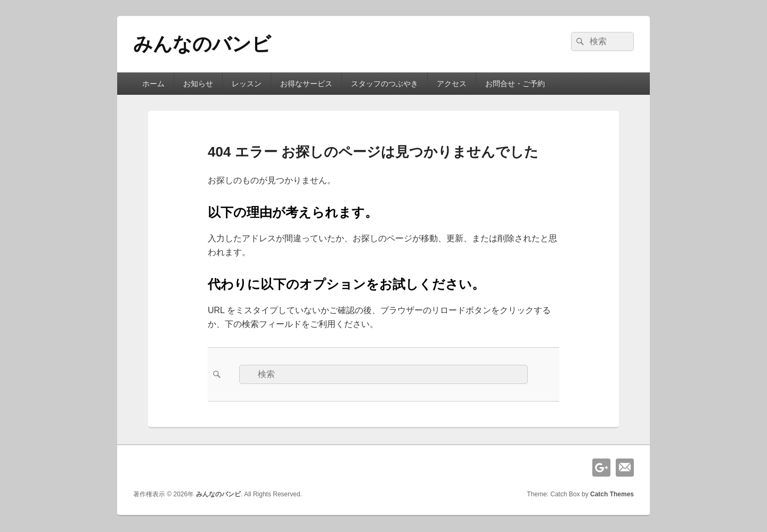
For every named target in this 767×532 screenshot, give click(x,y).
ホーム (153, 84)
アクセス (452, 84)
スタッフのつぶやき (385, 84)
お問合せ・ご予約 (515, 84)
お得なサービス (306, 84)
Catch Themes (612, 494)
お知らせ (198, 84)
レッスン (247, 84)
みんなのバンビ (202, 44)
